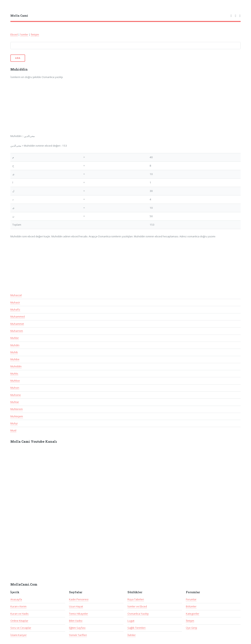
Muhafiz (15, 309)
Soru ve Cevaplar (21, 628)
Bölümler (191, 606)
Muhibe (15, 359)
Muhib (14, 352)
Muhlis (14, 374)
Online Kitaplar (19, 621)
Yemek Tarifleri (78, 635)
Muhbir (15, 338)
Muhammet (17, 324)
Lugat (131, 621)
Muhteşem (17, 416)
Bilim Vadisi (76, 621)
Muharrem (17, 331)
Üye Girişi (191, 628)
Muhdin (15, 345)
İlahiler (132, 635)
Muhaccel (16, 295)
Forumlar (191, 599)
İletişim (35, 34)
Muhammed (18, 317)
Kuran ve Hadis (20, 614)
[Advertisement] (62, 109)
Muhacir (15, 302)
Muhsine (16, 395)
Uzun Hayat (76, 606)
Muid (13, 430)
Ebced (14, 34)
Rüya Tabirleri (136, 599)
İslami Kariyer (19, 635)
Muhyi (14, 423)
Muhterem (17, 409)
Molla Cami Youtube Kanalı (34, 442)
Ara (18, 58)
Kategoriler (193, 614)
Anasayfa (16, 599)
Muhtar (15, 402)
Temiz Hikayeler (79, 614)
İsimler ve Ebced (137, 606)
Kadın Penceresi (79, 599)
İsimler (24, 34)
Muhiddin (16, 366)
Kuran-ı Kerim (18, 606)
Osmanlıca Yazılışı (138, 614)
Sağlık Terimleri (136, 628)
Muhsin (15, 388)
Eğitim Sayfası (77, 628)
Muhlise (15, 381)
